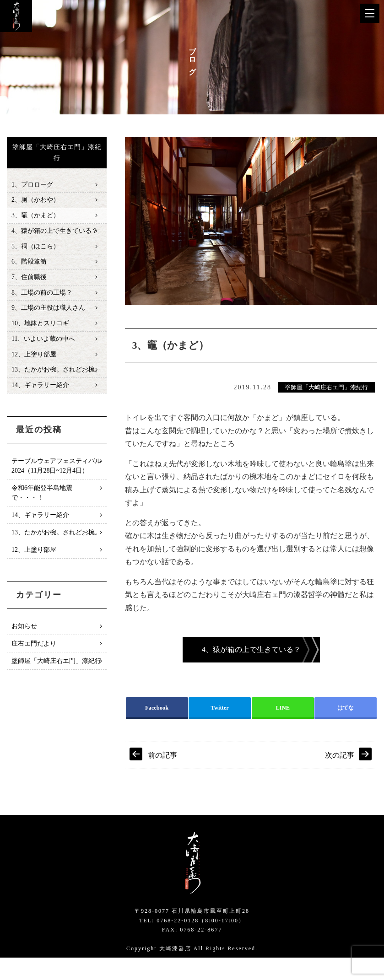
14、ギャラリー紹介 (40, 392)
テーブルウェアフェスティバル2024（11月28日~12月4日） (56, 473)
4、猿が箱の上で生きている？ (55, 233)
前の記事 (162, 778)
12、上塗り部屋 (34, 360)
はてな (346, 729)
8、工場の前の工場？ (42, 296)
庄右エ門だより (34, 650)
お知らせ (24, 633)
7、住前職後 (29, 280)
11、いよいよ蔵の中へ (43, 344)
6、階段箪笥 (29, 265)
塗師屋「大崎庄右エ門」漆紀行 (326, 388)
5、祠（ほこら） (35, 249)
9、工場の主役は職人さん (48, 312)
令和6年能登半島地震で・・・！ (42, 500)
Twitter (220, 729)
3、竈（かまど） (35, 217)
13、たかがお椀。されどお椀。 (56, 376)
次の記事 (340, 778)
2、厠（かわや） (35, 201)
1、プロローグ (32, 185)
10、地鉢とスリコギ (40, 328)
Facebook (157, 729)
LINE (283, 729)
